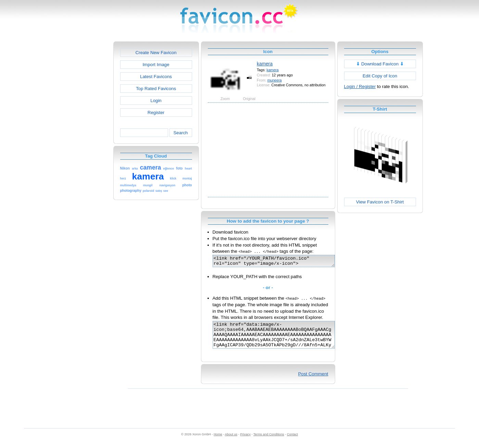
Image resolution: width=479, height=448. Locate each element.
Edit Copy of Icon (380, 76)
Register (156, 113)
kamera (265, 64)
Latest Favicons (156, 77)
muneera (275, 80)
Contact (292, 441)
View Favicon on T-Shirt (380, 202)
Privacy (245, 441)
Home (218, 441)
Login (156, 101)
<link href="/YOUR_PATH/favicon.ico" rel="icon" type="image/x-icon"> (281, 262)
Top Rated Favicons (156, 89)
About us (231, 441)
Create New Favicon (156, 53)
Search (180, 133)
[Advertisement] (84, 144)
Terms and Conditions (269, 441)
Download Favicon (380, 64)
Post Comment (313, 381)
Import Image (156, 65)
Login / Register (360, 86)
